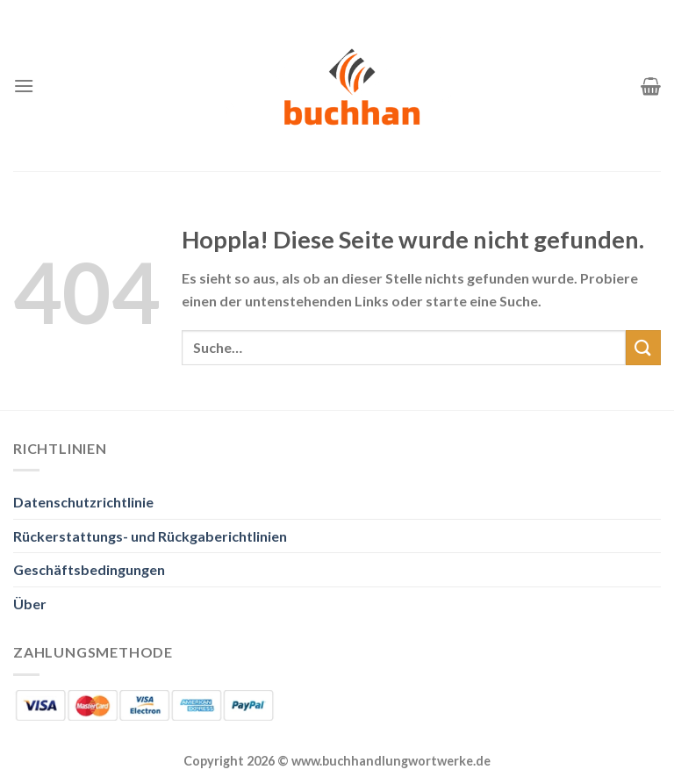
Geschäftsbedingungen (89, 569)
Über (30, 604)
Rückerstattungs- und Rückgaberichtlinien (150, 536)
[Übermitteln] (643, 347)
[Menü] (24, 86)
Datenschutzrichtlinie (83, 502)
